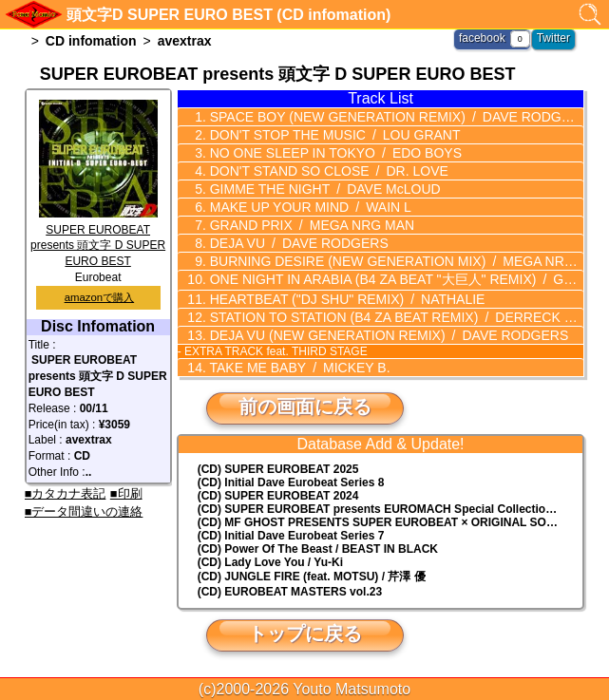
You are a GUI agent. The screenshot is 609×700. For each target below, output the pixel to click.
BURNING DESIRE (393, 261)
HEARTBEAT (346, 299)
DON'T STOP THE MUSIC (333, 135)
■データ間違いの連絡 (84, 511)
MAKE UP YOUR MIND (309, 207)
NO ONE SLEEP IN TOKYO (334, 153)
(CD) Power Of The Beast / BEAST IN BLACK (318, 549)
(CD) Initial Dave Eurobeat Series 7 (291, 536)
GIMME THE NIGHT (324, 189)
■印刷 (126, 493)
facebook (482, 38)
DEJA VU (297, 243)
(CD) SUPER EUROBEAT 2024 (278, 496)
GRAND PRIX (310, 225)
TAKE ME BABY (298, 368)
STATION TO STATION (393, 317)
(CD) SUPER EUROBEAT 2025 (278, 469)
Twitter (553, 38)
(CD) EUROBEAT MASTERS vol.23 (290, 592)
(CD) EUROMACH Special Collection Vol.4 (390, 509)
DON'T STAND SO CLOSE (327, 171)
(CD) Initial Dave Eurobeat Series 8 (291, 482)
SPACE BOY (393, 117)
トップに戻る (305, 634)
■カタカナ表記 (66, 493)
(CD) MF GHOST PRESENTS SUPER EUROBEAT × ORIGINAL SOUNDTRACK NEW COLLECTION (390, 522)
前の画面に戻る (305, 407)
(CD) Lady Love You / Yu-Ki (270, 562)
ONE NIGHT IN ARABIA (393, 279)
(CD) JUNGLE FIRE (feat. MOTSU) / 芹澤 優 (312, 577)
